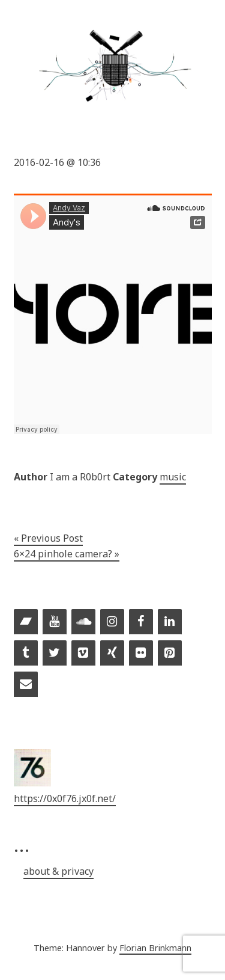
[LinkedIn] (170, 622)
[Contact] (26, 685)
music (173, 477)
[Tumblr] (26, 654)
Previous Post (52, 538)
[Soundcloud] (83, 622)
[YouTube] (55, 622)
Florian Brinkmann (155, 948)
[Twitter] (55, 654)
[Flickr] (141, 654)
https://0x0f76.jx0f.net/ (65, 798)
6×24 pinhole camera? (63, 554)
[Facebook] (141, 622)
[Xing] (112, 654)
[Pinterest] (170, 654)
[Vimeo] (83, 654)
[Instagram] (112, 622)
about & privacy (58, 871)
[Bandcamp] (26, 622)
